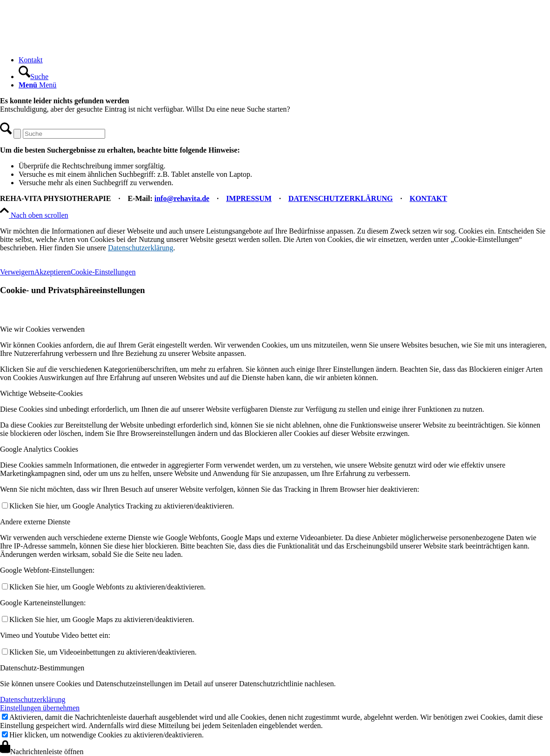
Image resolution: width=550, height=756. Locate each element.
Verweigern (17, 272)
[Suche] (34, 77)
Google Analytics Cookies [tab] (39, 449)
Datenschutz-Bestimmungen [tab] (42, 668)
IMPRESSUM (249, 198)
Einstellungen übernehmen (40, 708)
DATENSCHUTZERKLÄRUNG (341, 198)
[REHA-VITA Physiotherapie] (70, 44)
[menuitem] (284, 60)
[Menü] (37, 85)
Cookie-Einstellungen (103, 272)
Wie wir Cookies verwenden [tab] (42, 329)
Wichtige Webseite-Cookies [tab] (41, 393)
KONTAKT (428, 198)
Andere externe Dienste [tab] (35, 522)
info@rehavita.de (182, 198)
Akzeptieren (53, 272)
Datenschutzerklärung (141, 248)
